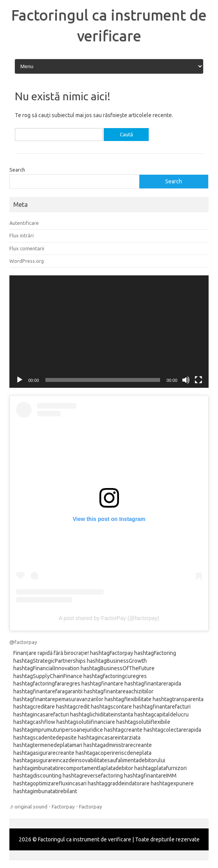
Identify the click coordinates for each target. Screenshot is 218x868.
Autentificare (24, 223)
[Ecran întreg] (198, 380)
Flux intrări (22, 235)
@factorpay (23, 642)
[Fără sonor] (186, 380)
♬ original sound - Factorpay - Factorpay (56, 807)
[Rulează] (20, 380)
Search (17, 170)
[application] (109, 331)
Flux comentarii (27, 248)
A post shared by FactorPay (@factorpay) (109, 618)
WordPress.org (27, 261)
